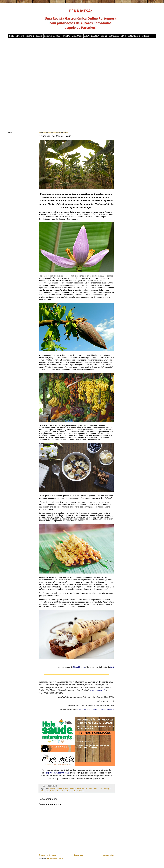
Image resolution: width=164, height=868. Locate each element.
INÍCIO (11, 36)
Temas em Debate (73, 791)
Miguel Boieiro (79, 667)
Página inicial (79, 855)
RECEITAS (20, 36)
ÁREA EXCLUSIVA (92, 36)
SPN (112, 667)
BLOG (123, 36)
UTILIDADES (77, 36)
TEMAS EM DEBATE (34, 36)
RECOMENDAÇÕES (52, 36)
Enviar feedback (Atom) (55, 859)
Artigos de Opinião (68, 789)
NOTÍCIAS (66, 36)
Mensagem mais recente (48, 855)
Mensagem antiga (108, 855)
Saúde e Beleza (62, 791)
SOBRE (104, 36)
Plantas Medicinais (50, 791)
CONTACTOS (114, 36)
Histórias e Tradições (99, 789)
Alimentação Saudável (55, 789)
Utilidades (82, 791)
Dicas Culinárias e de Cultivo (83, 789)
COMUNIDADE (134, 36)
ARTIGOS (145, 36)
